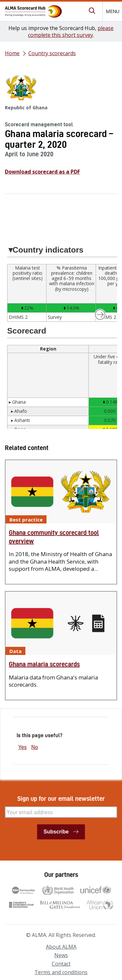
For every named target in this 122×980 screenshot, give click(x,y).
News (61, 955)
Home (12, 53)
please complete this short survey (71, 31)
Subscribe (56, 832)
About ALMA (61, 947)
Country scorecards (52, 53)
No (34, 747)
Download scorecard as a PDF (42, 172)
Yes (22, 747)
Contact (61, 964)
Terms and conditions (61, 972)
